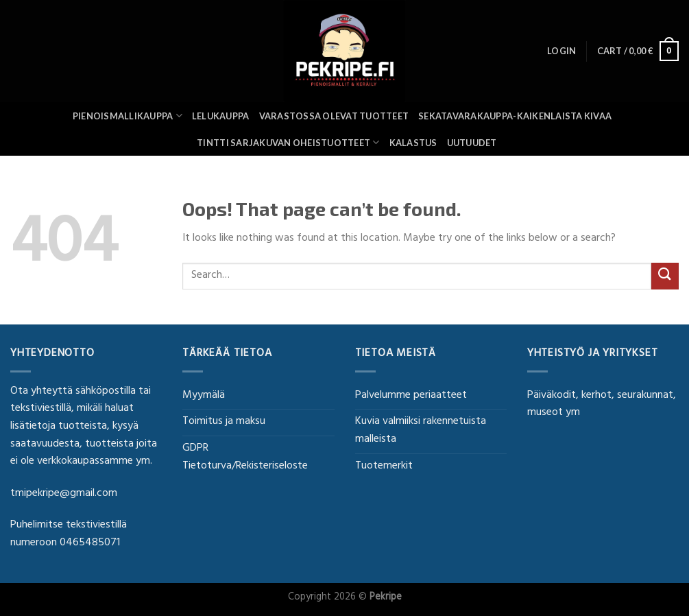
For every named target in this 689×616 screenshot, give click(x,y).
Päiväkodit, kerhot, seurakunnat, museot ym (602, 405)
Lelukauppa (221, 116)
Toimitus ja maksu (224, 422)
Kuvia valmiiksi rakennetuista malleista (421, 431)
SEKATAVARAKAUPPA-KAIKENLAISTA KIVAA (515, 116)
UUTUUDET (472, 143)
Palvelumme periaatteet (411, 396)
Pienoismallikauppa (128, 116)
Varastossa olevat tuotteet (334, 116)
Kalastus (413, 143)
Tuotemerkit (384, 466)
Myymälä (204, 396)
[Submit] (665, 276)
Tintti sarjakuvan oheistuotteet (288, 142)
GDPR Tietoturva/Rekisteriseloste (245, 458)
